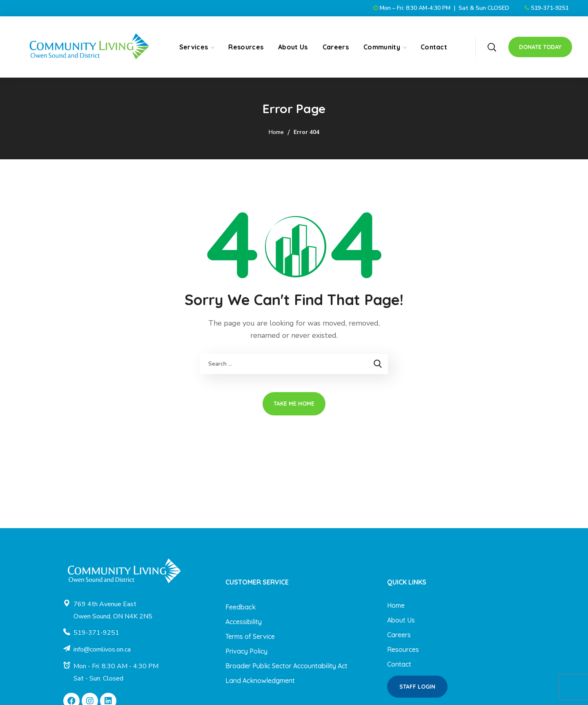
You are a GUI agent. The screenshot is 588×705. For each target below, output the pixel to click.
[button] (492, 47)
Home (276, 132)
